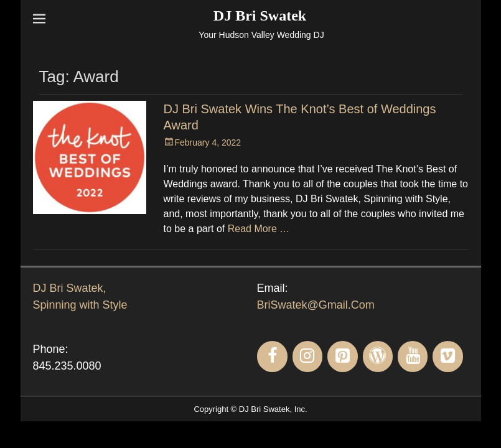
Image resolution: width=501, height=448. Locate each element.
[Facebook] (272, 357)
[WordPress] (378, 357)
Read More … (259, 229)
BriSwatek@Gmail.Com (316, 305)
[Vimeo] (447, 357)
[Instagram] (307, 357)
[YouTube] (413, 357)
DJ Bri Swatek (260, 16)
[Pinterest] (342, 357)
